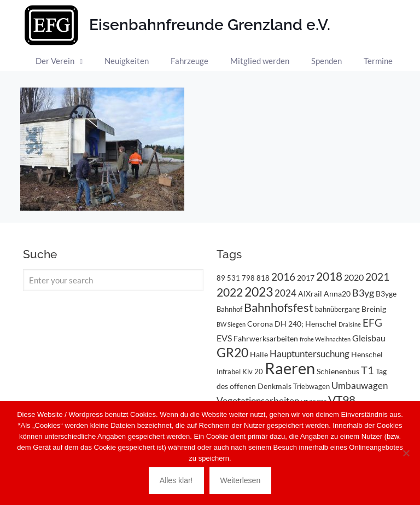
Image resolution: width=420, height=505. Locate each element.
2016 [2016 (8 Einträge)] (283, 277)
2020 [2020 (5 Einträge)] (354, 277)
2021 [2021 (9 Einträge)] (377, 277)
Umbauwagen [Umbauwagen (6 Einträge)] (360, 385)
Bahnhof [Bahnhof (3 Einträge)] (229, 309)
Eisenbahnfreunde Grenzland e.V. (210, 25)
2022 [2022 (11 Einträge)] (230, 292)
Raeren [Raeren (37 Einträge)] (290, 368)
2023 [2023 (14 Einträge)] (259, 292)
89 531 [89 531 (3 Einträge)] (228, 278)
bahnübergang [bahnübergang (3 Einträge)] (337, 309)
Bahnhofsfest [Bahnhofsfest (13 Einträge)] (279, 307)
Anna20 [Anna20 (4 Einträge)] (337, 294)
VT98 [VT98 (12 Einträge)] (342, 400)
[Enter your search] (113, 280)
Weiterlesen (241, 480)
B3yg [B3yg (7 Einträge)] (363, 293)
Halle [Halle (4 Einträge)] (259, 354)
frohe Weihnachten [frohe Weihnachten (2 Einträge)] (325, 339)
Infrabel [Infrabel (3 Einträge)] (229, 372)
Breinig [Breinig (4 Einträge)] (374, 309)
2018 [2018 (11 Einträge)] (329, 276)
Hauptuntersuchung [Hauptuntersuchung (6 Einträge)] (310, 354)
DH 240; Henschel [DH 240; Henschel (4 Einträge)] (306, 324)
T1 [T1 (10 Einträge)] (367, 370)
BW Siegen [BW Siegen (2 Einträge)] (231, 324)
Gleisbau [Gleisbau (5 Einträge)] (369, 338)
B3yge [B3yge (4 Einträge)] (386, 294)
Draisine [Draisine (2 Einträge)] (350, 324)
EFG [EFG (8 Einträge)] (372, 323)
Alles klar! (176, 480)
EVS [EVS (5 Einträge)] (224, 338)
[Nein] (406, 453)
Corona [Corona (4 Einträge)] (260, 324)
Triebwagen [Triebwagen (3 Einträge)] (311, 386)
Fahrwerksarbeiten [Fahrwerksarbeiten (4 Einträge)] (266, 338)
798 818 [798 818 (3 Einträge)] (256, 278)
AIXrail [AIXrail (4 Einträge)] (310, 294)
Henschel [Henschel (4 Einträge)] (367, 354)
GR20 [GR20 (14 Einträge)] (232, 353)
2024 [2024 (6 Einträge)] (285, 293)
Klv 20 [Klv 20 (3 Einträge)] (253, 372)
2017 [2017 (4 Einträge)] (306, 278)
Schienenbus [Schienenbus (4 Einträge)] (338, 371)
